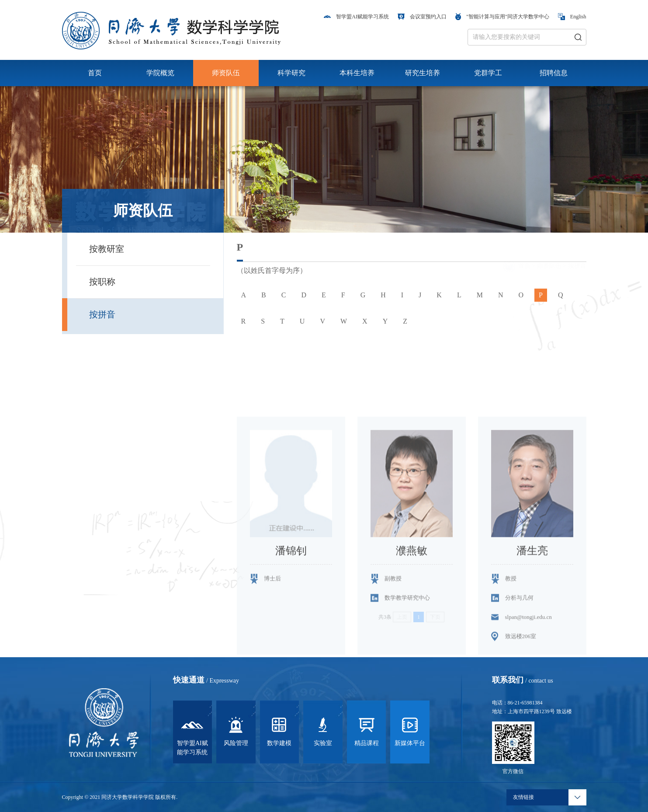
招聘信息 (554, 73)
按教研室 (107, 249)
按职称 (102, 282)
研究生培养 (423, 73)
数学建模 (279, 730)
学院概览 (160, 73)
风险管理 (236, 730)
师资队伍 (226, 73)
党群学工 (488, 73)
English (572, 17)
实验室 (323, 730)
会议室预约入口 (422, 17)
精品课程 (367, 730)
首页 (95, 73)
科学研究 (291, 73)
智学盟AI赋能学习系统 (356, 17)
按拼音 (102, 314)
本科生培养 (357, 73)
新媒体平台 (410, 730)
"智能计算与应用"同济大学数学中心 (502, 17)
